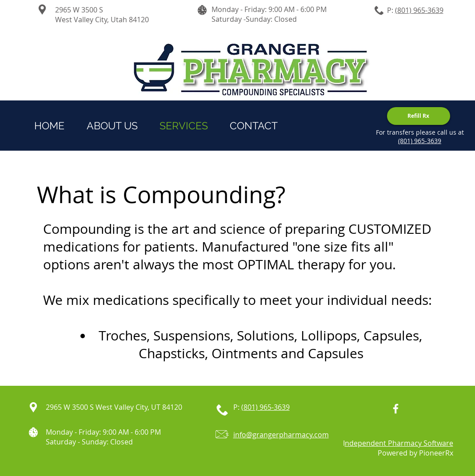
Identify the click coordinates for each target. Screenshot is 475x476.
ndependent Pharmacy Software (399, 443)
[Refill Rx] (419, 116)
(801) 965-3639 (419, 10)
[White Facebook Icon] (396, 409)
